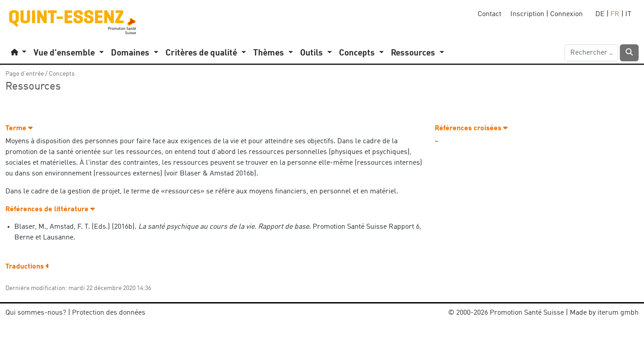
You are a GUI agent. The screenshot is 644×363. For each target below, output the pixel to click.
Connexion (566, 14)
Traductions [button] (27, 267)
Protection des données (109, 313)
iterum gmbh (618, 313)
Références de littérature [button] (50, 209)
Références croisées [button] (471, 128)
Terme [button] (19, 128)
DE (600, 14)
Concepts (62, 74)
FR (615, 14)
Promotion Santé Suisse (527, 313)
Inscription (527, 14)
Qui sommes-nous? (36, 313)
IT (628, 14)
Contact (489, 14)
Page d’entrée (25, 74)
